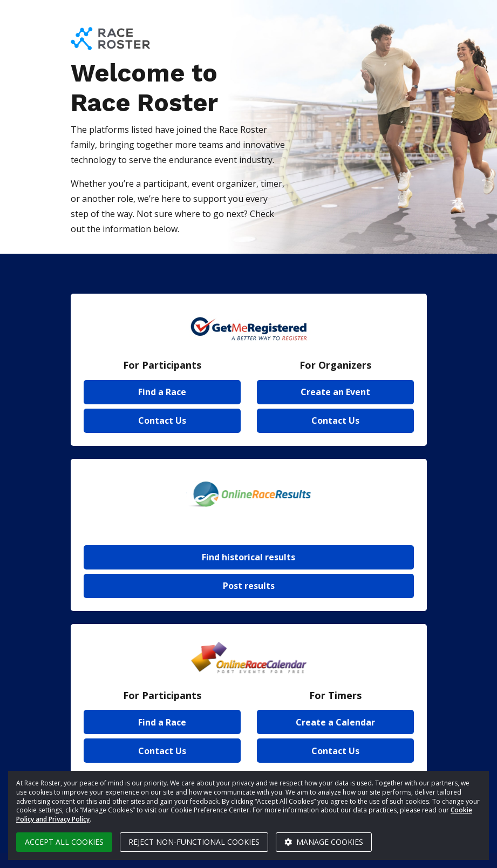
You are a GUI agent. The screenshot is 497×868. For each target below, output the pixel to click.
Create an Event (335, 392)
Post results (249, 586)
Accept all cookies (64, 842)
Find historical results (248, 557)
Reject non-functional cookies (194, 842)
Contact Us (162, 421)
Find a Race (162, 392)
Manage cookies (324, 842)
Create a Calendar (335, 722)
